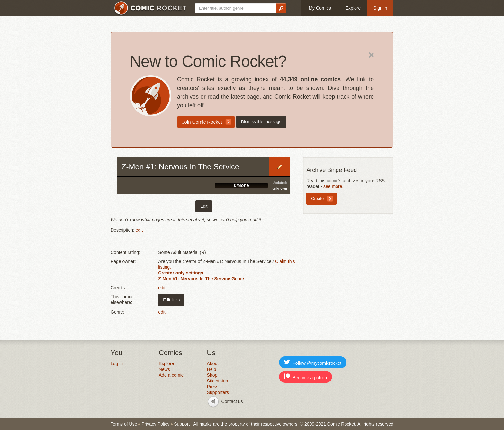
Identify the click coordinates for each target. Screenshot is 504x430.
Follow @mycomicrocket (313, 362)
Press (213, 387)
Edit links (171, 300)
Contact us (232, 401)
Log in (117, 363)
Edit (280, 167)
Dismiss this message (261, 122)
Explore (353, 8)
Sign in (380, 8)
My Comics (320, 8)
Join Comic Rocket (202, 122)
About (213, 363)
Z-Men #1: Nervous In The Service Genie (201, 279)
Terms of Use (124, 424)
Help (212, 369)
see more (333, 186)
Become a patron (306, 377)
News (164, 369)
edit (139, 230)
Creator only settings (181, 273)
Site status (217, 381)
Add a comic (171, 375)
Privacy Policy (155, 424)
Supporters (218, 392)
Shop (212, 375)
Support (182, 424)
